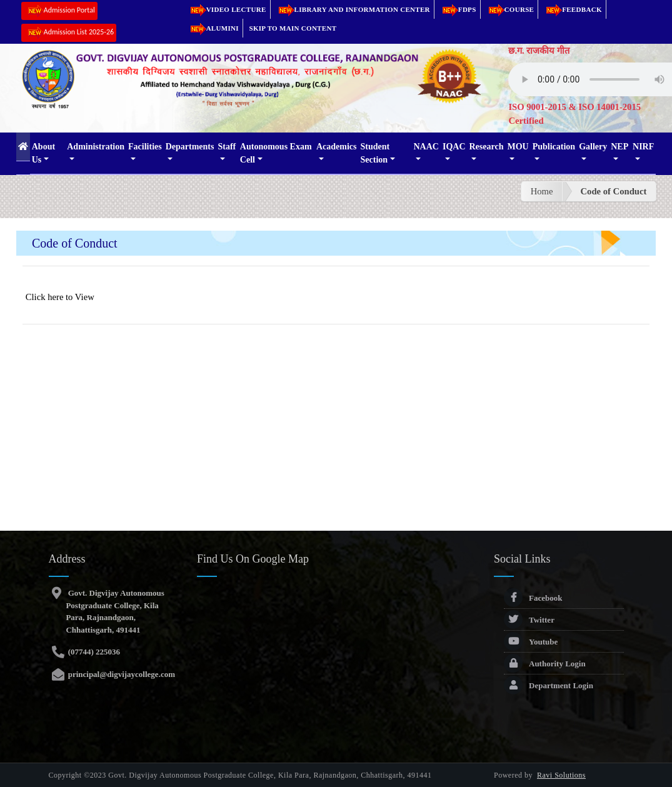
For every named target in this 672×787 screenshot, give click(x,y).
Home (542, 191)
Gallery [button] (593, 147)
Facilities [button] (145, 147)
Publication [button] (554, 147)
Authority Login (545, 664)
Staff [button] (227, 147)
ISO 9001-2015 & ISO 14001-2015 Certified (574, 114)
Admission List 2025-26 (69, 33)
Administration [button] (96, 147)
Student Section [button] (375, 153)
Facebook (533, 598)
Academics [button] (337, 147)
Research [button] (487, 147)
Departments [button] (190, 147)
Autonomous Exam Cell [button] (276, 153)
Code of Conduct (613, 191)
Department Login (549, 685)
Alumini (213, 28)
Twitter (529, 620)
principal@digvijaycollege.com (120, 674)
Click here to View (60, 297)
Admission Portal (59, 11)
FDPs (457, 9)
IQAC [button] (454, 147)
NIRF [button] (643, 147)
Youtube (531, 642)
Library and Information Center (352, 9)
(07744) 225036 (93, 652)
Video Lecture (226, 9)
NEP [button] (619, 147)
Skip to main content (293, 28)
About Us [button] (43, 153)
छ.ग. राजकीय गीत (539, 51)
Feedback (572, 9)
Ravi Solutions (561, 775)
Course (509, 9)
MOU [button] (518, 147)
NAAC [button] (426, 147)
